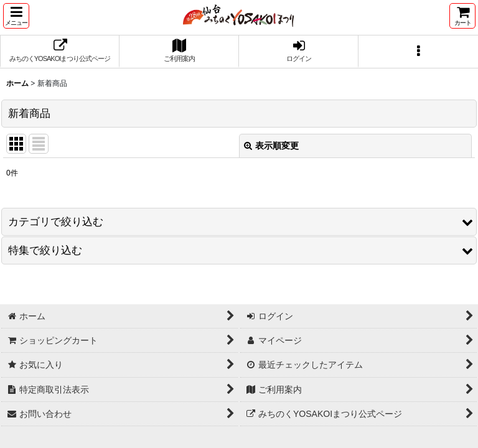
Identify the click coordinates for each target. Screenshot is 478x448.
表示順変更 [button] (271, 146)
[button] (16, 16)
